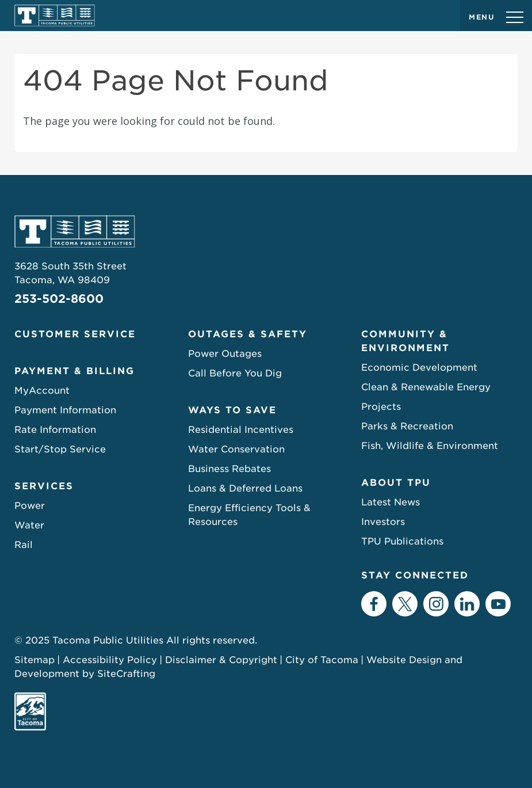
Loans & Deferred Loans (245, 488)
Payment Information (65, 410)
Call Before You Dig (235, 373)
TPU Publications (402, 541)
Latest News (391, 502)
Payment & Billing (74, 371)
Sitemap (35, 660)
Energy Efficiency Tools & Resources (249, 515)
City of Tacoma (322, 660)
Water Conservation (236, 449)
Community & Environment (405, 341)
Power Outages (225, 354)
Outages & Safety (248, 334)
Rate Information (55, 430)
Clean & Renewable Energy (426, 387)
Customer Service (75, 334)
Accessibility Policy (110, 660)
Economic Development (419, 368)
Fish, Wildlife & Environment (430, 446)
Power (30, 506)
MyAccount (42, 391)
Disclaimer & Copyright (221, 660)
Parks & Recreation (407, 426)
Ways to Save (232, 410)
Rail (24, 545)
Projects (381, 407)
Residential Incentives (241, 430)
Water (29, 525)
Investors (383, 522)
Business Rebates (229, 469)
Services (44, 486)
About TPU (396, 483)
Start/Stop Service (60, 449)
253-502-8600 (59, 299)
